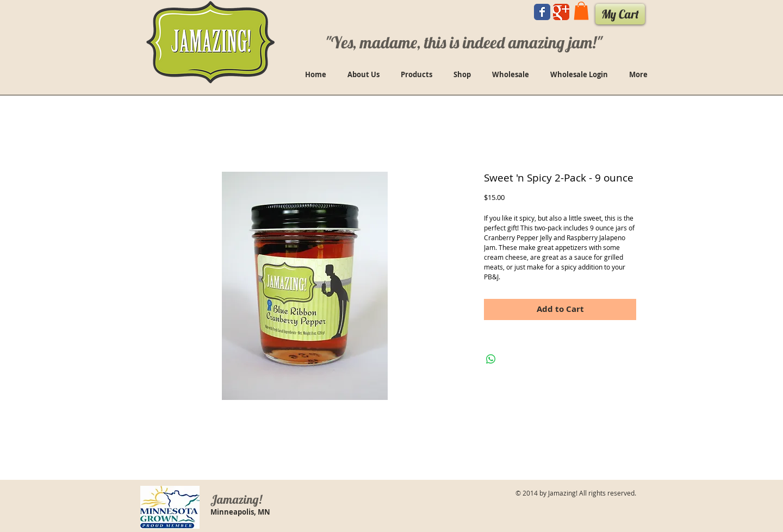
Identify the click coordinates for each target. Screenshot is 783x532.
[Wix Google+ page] (561, 12)
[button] (581, 11)
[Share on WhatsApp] (491, 359)
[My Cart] (620, 14)
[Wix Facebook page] (542, 12)
